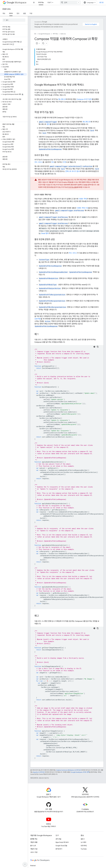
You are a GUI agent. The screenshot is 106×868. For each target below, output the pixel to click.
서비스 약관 (34, 828)
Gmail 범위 (45, 210)
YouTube (84, 825)
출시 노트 (33, 822)
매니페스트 (62, 75)
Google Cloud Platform (38, 852)
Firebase (33, 848)
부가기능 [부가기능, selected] (41, 2)
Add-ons (7, 9)
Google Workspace (44, 34)
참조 (18, 13)
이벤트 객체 (83, 175)
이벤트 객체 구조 (82, 184)
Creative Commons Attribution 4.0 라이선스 (69, 746)
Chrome (33, 845)
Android (33, 842)
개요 (4, 13)
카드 (53, 138)
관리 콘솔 (58, 815)
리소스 (62, 2)
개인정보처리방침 (40, 864)
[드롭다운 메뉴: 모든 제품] (56, 2)
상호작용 (38, 295)
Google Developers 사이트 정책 (80, 748)
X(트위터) (84, 822)
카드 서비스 (39, 138)
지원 (31, 13)
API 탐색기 (59, 825)
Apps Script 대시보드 (62, 818)
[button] (14, 38)
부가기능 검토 (73, 163)
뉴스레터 (83, 818)
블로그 (83, 815)
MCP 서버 (74, 2)
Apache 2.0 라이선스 (39, 748)
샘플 (24, 13)
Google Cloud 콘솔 (61, 822)
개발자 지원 (34, 825)
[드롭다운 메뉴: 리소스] (66, 2)
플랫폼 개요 (34, 815)
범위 (48, 100)
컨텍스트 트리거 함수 (73, 147)
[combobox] (91, 2)
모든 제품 (50, 2)
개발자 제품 (34, 818)
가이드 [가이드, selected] (11, 13)
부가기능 (55, 34)
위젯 (64, 138)
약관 (32, 864)
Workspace (17, 3)
